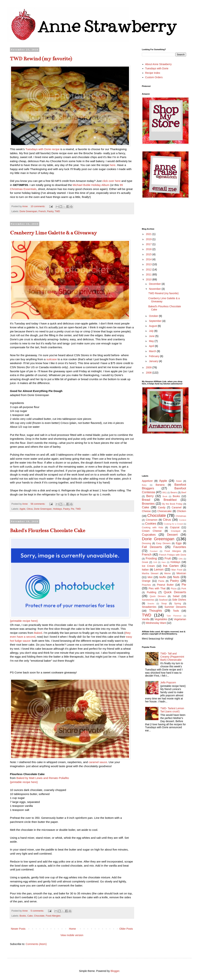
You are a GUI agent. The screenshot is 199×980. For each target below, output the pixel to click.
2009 (149, 367)
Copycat (175, 527)
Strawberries (149, 607)
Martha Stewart (150, 573)
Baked (38, 633)
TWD (57, 211)
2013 (149, 264)
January (154, 361)
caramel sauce (98, 762)
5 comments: (38, 911)
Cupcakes (149, 535)
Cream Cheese (152, 531)
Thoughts (156, 611)
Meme (167, 573)
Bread (146, 500)
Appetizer (147, 481)
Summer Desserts (175, 607)
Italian (145, 570)
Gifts (181, 559)
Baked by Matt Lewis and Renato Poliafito (43, 778)
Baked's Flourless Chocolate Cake (48, 530)
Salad (176, 596)
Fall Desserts (152, 547)
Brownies (148, 504)
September (156, 321)
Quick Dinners (158, 596)
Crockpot (176, 531)
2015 (149, 254)
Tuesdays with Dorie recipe (42, 149)
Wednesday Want (156, 623)
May (152, 341)
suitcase (52, 359)
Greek (145, 562)
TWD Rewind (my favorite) (41, 59)
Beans (174, 492)
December (155, 284)
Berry (150, 496)
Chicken (181, 511)
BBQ (165, 492)
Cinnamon (152, 520)
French (42, 211)
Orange (146, 581)
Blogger (115, 971)
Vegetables (161, 619)
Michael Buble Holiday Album (91, 185)
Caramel (177, 507)
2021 (149, 234)
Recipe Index (153, 73)
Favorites (180, 547)
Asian (179, 481)
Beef (184, 492)
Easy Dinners (163, 543)
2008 (149, 373)
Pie (73, 509)
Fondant (154, 551)
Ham (164, 562)
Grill (155, 562)
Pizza (174, 589)
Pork (184, 589)
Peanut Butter (165, 585)
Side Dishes (179, 600)
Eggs (179, 543)
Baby (144, 485)
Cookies (151, 524)
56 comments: (38, 504)
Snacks (151, 604)
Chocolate (39, 916)
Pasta (161, 581)
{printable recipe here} (24, 621)
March (153, 351)
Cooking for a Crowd (173, 524)
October (154, 316)
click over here (111, 181)
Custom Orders (154, 77)
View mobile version (72, 935)
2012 (149, 269)
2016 (149, 249)
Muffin (163, 577)
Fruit (168, 558)
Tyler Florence (174, 616)
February (154, 356)
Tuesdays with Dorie (157, 68)
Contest (183, 520)
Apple (22, 509)
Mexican (181, 573)
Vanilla (146, 619)
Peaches (146, 585)
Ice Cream (148, 566)
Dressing (146, 543)
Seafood (163, 600)
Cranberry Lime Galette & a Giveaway (53, 233)
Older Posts (126, 929)
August (153, 326)
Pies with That (157, 588)
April (152, 346)
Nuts (176, 577)
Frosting (151, 558)
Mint (150, 577)
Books (23, 916)
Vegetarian (180, 619)
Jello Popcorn (168, 682)
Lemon (159, 569)
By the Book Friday (172, 504)
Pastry (50, 211)
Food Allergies (53, 916)
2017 (149, 244)
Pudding (152, 592)
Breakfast (170, 500)
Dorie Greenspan (28, 211)
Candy (162, 507)
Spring (178, 604)
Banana (160, 485)
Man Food (177, 570)
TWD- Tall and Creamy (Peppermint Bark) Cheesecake (172, 657)
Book (165, 496)
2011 (149, 274)
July (152, 331)
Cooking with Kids (152, 528)
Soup (164, 604)
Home (72, 929)
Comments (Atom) (36, 944)
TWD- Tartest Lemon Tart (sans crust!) (172, 710)
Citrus (30, 509)
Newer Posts (18, 929)
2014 (149, 259)
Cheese (146, 511)
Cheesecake (165, 511)
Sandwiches (148, 600)
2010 (149, 279)
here (113, 165)
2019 (149, 239)
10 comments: (38, 206)
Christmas (181, 516)
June (152, 336)
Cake (30, 916)
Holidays (57, 509)
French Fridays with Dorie (173, 555)
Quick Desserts (175, 592)
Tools (176, 611)
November (155, 289)
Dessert (172, 535)
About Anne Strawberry (158, 64)
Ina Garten (171, 566)
